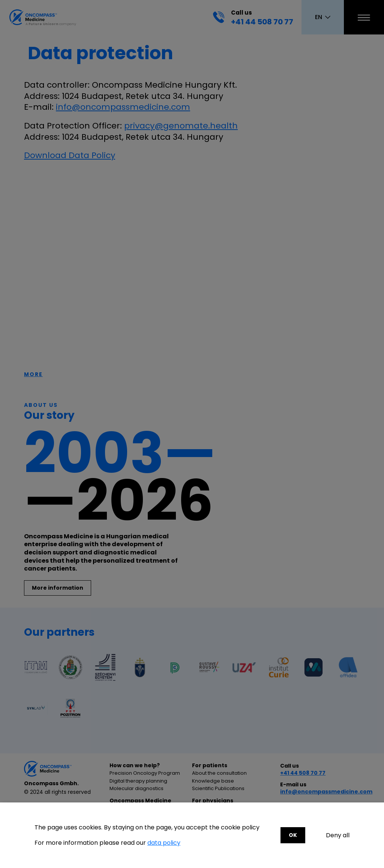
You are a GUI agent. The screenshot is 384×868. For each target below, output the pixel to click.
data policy (164, 843)
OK (293, 835)
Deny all (338, 835)
